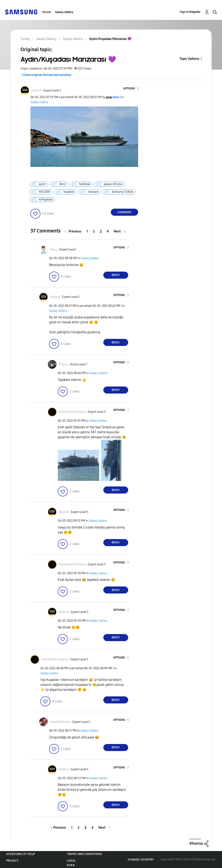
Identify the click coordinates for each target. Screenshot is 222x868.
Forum (47, 12)
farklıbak (85, 184)
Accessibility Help (21, 854)
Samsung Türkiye (123, 192)
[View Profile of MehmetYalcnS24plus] (72, 412)
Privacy (12, 861)
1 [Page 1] (87, 231)
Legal (71, 861)
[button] (131, 89)
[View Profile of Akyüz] (54, 250)
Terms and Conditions (84, 854)
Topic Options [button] (189, 59)
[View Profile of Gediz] (116, 97)
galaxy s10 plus (113, 184)
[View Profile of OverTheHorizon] (60, 722)
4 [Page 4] (108, 231)
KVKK (71, 865)
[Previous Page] (74, 231)
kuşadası (69, 192)
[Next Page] (120, 231)
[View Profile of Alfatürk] (36, 91)
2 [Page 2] (94, 231)
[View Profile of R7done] (63, 364)
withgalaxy (46, 199)
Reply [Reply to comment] (116, 275)
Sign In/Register (190, 12)
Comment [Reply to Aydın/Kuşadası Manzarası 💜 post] (124, 212)
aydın (42, 184)
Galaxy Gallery (64, 12)
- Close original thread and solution (46, 75)
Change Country (141, 860)
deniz (62, 184)
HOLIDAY (45, 192)
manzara (93, 192)
